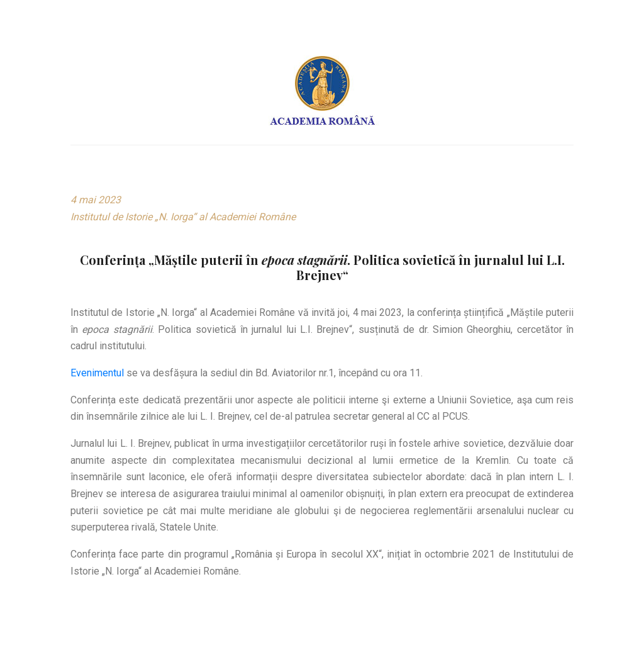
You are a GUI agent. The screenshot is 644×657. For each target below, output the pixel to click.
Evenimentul (97, 373)
